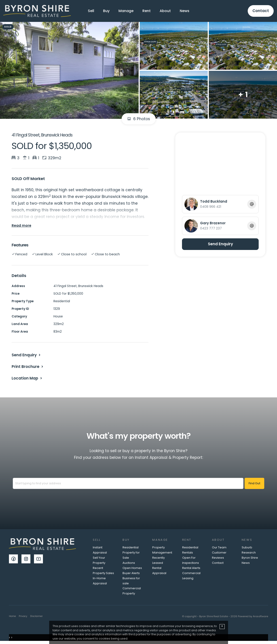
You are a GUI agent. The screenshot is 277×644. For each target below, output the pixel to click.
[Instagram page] (28, 559)
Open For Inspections (191, 560)
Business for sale (131, 581)
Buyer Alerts (131, 573)
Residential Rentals (190, 550)
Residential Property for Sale (131, 553)
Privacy (23, 616)
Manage (126, 11)
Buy (106, 11)
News (185, 11)
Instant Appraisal (100, 550)
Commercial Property (132, 591)
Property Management (162, 550)
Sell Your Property (99, 560)
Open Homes (132, 568)
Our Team (219, 547)
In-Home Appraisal (100, 581)
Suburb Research (249, 550)
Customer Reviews (219, 555)
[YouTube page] (40, 559)
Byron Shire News (250, 560)
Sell (91, 11)
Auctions (129, 563)
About (165, 11)
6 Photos (139, 119)
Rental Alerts (191, 568)
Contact (261, 11)
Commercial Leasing (191, 576)
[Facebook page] (15, 559)
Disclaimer (36, 616)
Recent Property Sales (103, 571)
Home (12, 616)
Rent (147, 11)
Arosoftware (260, 616)
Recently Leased (159, 560)
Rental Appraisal (159, 571)
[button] (28, 367)
